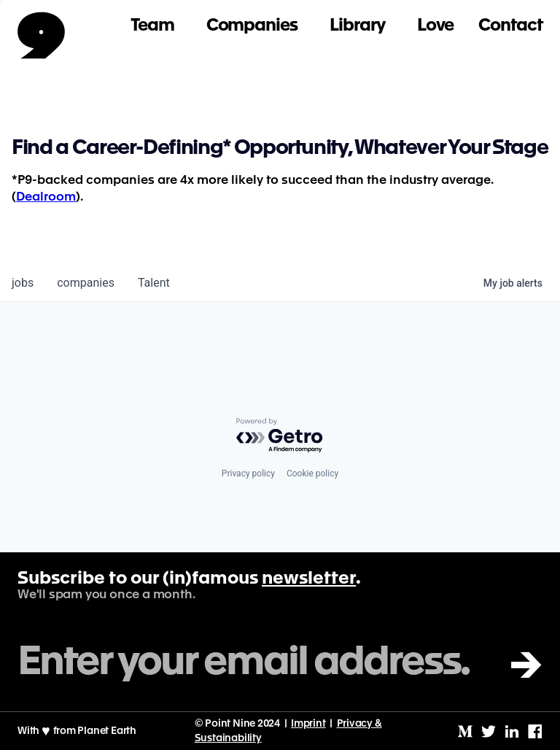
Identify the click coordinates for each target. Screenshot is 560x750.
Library (357, 26)
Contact (510, 26)
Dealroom (46, 197)
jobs (23, 283)
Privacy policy (248, 473)
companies (86, 283)
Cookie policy (312, 473)
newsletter (309, 579)
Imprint (308, 724)
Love (436, 26)
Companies (252, 26)
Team (152, 26)
